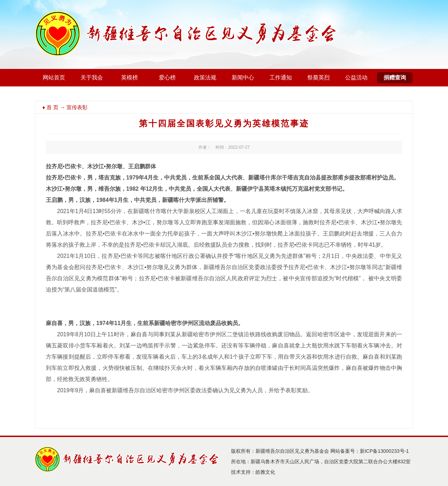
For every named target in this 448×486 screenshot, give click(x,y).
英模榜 (129, 78)
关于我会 (92, 78)
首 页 (52, 107)
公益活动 (356, 78)
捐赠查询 (395, 78)
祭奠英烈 (318, 78)
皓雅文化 (265, 472)
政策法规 (205, 78)
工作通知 (281, 78)
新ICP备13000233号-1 (384, 451)
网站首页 (54, 78)
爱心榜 (167, 78)
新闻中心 (243, 78)
